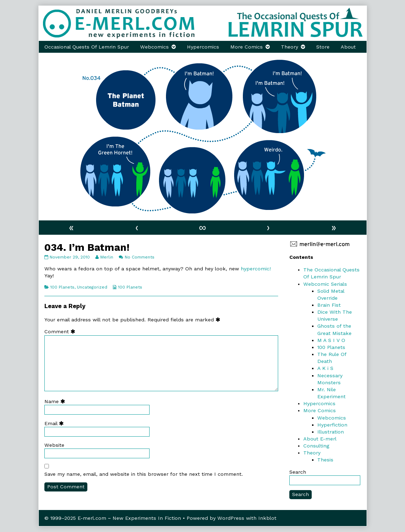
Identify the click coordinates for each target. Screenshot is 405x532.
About (348, 47)
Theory (290, 47)
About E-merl (320, 439)
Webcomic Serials (325, 284)
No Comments (140, 257)
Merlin (107, 257)
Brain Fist (329, 305)
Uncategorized (92, 287)
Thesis (325, 460)
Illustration (331, 432)
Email (56, 423)
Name (56, 401)
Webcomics (154, 47)
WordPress (231, 518)
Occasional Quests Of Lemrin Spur (87, 47)
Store (323, 47)
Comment (61, 331)
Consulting (316, 446)
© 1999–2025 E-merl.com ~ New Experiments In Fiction (113, 518)
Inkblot (267, 518)
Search (298, 472)
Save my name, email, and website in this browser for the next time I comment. (144, 474)
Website (54, 445)
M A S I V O (331, 340)
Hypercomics (203, 47)
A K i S (325, 368)
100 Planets (62, 287)
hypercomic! (256, 269)
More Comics (247, 47)
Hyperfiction (332, 425)
